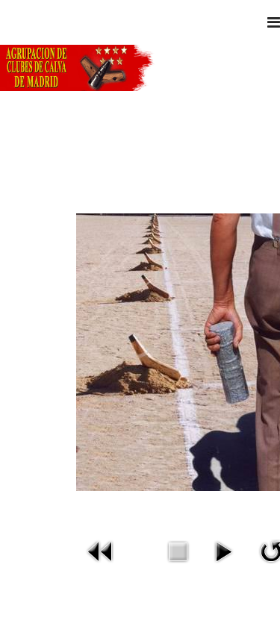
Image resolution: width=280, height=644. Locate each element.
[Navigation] (274, 22)
